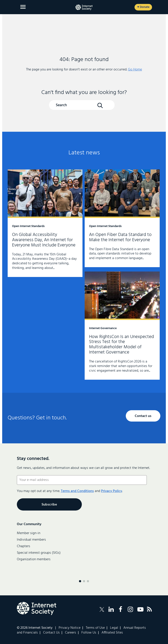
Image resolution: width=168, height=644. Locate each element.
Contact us (143, 416)
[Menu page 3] (88, 581)
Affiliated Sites (112, 633)
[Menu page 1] (80, 581)
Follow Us (89, 633)
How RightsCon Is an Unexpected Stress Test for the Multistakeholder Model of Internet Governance (122, 326)
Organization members (34, 559)
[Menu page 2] (84, 581)
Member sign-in (29, 533)
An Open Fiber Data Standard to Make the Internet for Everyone (122, 218)
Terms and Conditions (77, 491)
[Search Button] (100, 105)
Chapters (24, 546)
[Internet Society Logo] (37, 608)
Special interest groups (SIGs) (39, 553)
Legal (114, 628)
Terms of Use (95, 628)
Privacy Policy (112, 491)
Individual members (31, 540)
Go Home (135, 70)
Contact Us (51, 633)
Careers (71, 633)
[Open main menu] (23, 7)
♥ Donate (143, 7)
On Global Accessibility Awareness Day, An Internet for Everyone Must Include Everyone (45, 223)
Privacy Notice (70, 628)
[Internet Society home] (84, 7)
